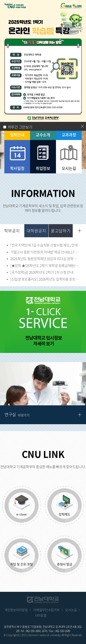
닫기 (82, 126)
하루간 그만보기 (20, 127)
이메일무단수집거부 (46, 610)
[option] (43, 322)
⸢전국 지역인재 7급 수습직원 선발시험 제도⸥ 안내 (44, 245)
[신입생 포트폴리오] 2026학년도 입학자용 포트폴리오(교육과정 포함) (45, 279)
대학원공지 (36, 231)
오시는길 (71, 610)
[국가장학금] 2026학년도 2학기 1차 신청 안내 (42, 272)
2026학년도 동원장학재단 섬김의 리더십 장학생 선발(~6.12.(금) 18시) (45, 259)
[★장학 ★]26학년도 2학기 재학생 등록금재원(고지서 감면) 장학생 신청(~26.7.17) (45, 266)
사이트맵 (41, 615)
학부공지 (12, 231)
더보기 (79, 231)
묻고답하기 (61, 231)
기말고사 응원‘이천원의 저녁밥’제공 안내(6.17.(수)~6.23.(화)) (45, 252)
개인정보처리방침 (16, 610)
